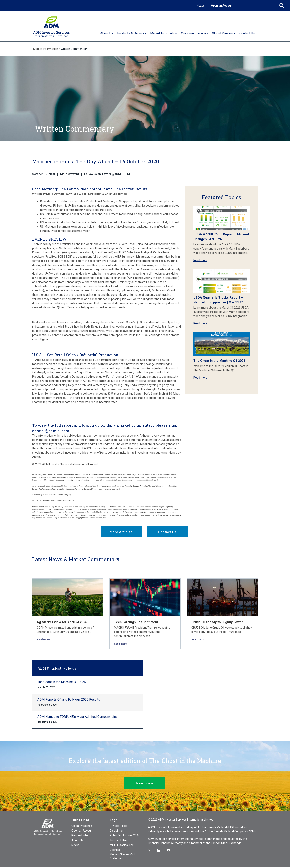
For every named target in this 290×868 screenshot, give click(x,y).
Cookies (115, 851)
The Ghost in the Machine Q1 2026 (219, 361)
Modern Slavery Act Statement (122, 858)
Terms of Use (118, 841)
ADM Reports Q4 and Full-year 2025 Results (69, 701)
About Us (77, 841)
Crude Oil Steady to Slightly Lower (217, 623)
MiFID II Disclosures (122, 846)
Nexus (201, 6)
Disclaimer (116, 832)
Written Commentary (74, 49)
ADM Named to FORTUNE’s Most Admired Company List (77, 718)
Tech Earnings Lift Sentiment (136, 623)
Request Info (80, 837)
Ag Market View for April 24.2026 (62, 623)
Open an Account (222, 6)
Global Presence (82, 827)
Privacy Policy (118, 827)
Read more (200, 260)
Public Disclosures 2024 (125, 837)
